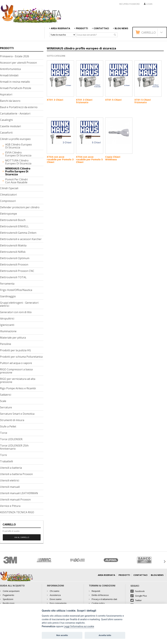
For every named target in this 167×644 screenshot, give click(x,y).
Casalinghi (6, 120)
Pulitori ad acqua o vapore (16, 363)
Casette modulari (10, 126)
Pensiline (6, 344)
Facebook (140, 591)
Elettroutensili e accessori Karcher (21, 239)
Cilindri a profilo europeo (15, 139)
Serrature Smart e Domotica (17, 414)
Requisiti (96, 591)
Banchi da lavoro (10, 101)
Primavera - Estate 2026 (15, 56)
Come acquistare (11, 591)
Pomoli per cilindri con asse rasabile (16, 181)
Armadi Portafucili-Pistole (16, 88)
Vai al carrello (22, 537)
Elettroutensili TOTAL (13, 277)
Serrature (6, 407)
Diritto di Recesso (100, 595)
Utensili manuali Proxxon (15, 500)
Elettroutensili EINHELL (14, 226)
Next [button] (165, 561)
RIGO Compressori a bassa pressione (16, 371)
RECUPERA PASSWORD (130, 4)
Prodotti (82, 28)
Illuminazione (8, 331)
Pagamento (8, 595)
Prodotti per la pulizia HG (15, 350)
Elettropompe (8, 214)
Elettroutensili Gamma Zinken (18, 233)
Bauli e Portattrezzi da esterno (19, 107)
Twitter (138, 600)
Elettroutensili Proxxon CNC (17, 271)
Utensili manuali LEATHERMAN (19, 493)
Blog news (121, 28)
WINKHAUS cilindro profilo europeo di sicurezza (18, 171)
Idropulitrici (7, 318)
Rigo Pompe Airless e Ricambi (18, 388)
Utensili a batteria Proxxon (16, 474)
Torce (4, 433)
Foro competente (58, 603)
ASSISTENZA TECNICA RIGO (17, 512)
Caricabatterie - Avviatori (15, 114)
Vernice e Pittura (10, 506)
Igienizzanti (7, 325)
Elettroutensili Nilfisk (13, 252)
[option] (17, 560)
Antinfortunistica (10, 69)
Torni (3, 455)
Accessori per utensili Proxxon (18, 63)
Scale (3, 401)
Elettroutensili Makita (13, 245)
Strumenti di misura (12, 420)
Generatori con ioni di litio (16, 312)
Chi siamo (55, 591)
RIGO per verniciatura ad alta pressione (18, 380)
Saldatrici (6, 395)
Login (149, 4)
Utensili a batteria (11, 468)
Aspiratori (6, 94)
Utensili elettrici (10, 480)
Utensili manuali (10, 487)
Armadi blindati (9, 75)
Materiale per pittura (13, 338)
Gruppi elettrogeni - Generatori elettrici (19, 304)
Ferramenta (7, 284)
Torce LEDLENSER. (11, 439)
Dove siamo (56, 599)
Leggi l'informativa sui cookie (79, 626)
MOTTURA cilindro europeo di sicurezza (18, 162)
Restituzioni (9, 603)
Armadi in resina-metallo (15, 82)
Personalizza (49, 626)
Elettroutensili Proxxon (14, 265)
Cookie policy (98, 603)
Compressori (8, 201)
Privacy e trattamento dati (104, 599)
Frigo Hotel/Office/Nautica (16, 290)
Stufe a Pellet (8, 426)
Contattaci (101, 28)
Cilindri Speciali (9, 188)
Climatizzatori (8, 195)
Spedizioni (8, 599)
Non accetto (62, 635)
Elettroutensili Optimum (15, 258)
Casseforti (6, 133)
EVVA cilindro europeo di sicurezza (18, 154)
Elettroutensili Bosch (13, 220)
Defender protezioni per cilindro (20, 207)
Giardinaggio (8, 296)
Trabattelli (6, 461)
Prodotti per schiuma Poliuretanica (21, 357)
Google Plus (141, 596)
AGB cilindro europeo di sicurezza (19, 146)
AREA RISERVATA (61, 28)
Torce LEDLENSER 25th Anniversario (14, 447)
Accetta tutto (105, 635)
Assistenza (55, 595)
